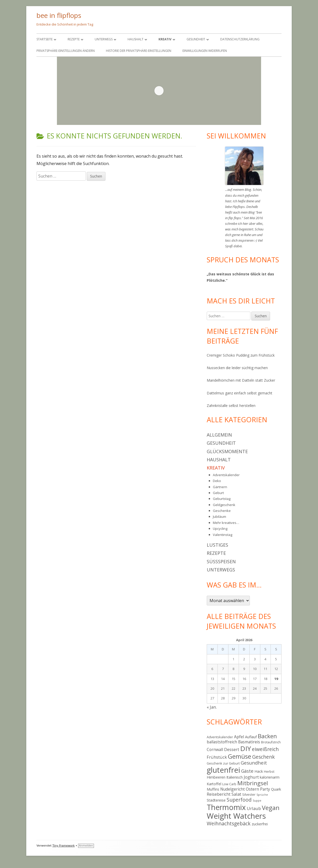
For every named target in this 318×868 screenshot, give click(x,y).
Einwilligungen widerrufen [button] (205, 51)
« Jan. (212, 707)
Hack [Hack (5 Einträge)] (259, 771)
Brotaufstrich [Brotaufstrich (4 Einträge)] (271, 742)
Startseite (45, 39)
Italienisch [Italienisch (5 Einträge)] (235, 777)
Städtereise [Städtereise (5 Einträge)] (216, 800)
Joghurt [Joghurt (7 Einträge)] (251, 777)
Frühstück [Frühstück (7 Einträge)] (217, 757)
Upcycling (220, 529)
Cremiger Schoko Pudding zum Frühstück (241, 355)
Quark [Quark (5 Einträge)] (276, 789)
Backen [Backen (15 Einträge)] (267, 736)
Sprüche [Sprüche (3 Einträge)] (262, 795)
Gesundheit (196, 39)
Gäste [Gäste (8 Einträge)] (247, 771)
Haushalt (136, 39)
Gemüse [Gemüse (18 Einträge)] (240, 756)
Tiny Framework (63, 846)
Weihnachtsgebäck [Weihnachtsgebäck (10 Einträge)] (229, 823)
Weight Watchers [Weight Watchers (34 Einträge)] (236, 816)
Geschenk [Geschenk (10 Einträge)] (264, 757)
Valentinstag (223, 535)
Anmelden (86, 846)
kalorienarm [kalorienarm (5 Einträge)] (270, 777)
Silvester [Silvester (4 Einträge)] (249, 794)
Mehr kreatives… (226, 523)
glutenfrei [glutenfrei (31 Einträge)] (223, 770)
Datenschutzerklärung (240, 39)
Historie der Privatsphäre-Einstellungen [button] (139, 51)
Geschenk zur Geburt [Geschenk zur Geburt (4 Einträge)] (223, 763)
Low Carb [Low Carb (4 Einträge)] (229, 784)
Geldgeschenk (224, 505)
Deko (217, 481)
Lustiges (217, 545)
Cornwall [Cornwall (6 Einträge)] (215, 749)
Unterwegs (104, 39)
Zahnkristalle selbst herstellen (231, 406)
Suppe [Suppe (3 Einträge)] (257, 801)
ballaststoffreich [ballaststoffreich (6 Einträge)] (222, 742)
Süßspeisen (221, 561)
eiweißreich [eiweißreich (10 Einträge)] (265, 749)
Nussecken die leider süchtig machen (237, 368)
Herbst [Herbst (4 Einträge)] (269, 771)
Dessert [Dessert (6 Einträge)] (232, 749)
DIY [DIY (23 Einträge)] (246, 748)
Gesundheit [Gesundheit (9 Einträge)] (254, 763)
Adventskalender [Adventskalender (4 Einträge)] (220, 737)
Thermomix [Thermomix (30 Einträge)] (226, 807)
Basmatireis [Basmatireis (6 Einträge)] (249, 742)
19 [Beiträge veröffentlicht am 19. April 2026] (276, 679)
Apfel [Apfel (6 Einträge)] (239, 737)
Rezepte (74, 39)
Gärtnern (220, 487)
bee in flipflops (59, 15)
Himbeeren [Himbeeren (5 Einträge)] (216, 777)
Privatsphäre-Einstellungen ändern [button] (66, 51)
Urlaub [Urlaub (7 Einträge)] (254, 808)
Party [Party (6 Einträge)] (265, 789)
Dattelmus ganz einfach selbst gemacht (240, 393)
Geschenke (222, 511)
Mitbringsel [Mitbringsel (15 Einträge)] (253, 783)
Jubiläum (219, 517)
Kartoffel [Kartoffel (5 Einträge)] (214, 784)
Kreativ (165, 39)
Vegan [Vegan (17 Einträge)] (271, 808)
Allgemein (219, 435)
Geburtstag (222, 499)
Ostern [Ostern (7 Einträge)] (252, 789)
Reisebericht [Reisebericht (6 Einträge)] (219, 794)
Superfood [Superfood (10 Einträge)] (239, 800)
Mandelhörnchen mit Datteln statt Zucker (241, 380)
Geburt (218, 493)
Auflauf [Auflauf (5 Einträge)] (251, 737)
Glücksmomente (227, 451)
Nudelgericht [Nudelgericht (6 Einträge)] (233, 789)
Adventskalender (226, 475)
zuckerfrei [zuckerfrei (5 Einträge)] (260, 824)
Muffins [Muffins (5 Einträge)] (213, 789)
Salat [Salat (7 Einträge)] (236, 794)
